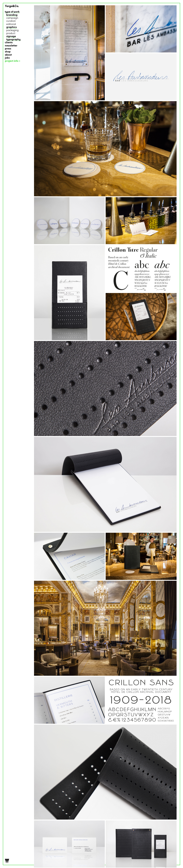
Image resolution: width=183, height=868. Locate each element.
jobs (7, 58)
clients (9, 43)
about (8, 55)
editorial (11, 24)
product (11, 33)
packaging (12, 30)
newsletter (11, 46)
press (8, 49)
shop (8, 52)
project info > (13, 61)
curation (11, 21)
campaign (12, 18)
